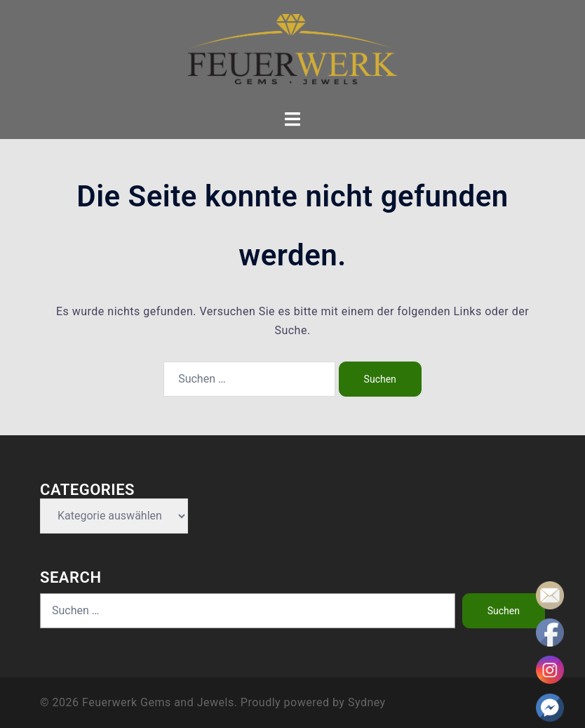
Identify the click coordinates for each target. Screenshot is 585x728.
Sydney (367, 702)
